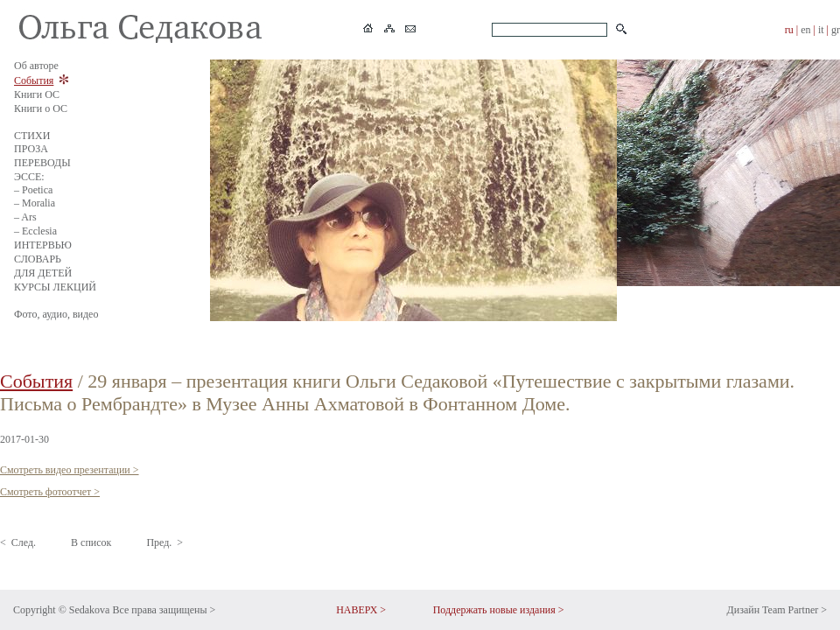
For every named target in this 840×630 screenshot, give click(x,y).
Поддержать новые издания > (499, 610)
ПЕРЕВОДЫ (42, 163)
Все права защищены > (164, 610)
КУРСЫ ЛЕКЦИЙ (55, 287)
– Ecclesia (35, 231)
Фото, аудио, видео (56, 314)
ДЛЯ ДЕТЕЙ (43, 273)
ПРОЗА (31, 149)
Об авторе (36, 66)
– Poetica (33, 190)
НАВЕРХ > (361, 610)
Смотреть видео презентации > (70, 470)
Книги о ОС (41, 108)
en (805, 30)
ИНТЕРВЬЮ (43, 245)
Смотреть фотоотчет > (50, 492)
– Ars (25, 217)
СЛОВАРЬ (38, 259)
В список (91, 542)
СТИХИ (32, 136)
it (821, 30)
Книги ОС (37, 94)
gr (836, 30)
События (34, 80)
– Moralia (35, 203)
